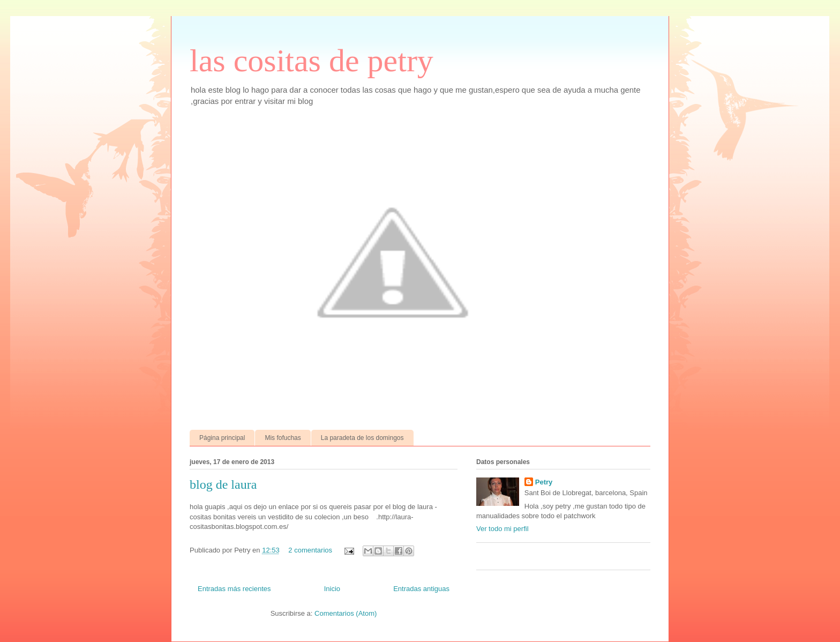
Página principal (222, 438)
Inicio (332, 589)
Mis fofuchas (283, 438)
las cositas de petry (312, 61)
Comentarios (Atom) (346, 613)
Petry (544, 482)
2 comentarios (310, 550)
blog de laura (223, 484)
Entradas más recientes (234, 589)
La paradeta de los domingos (362, 438)
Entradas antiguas (421, 589)
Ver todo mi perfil (502, 529)
